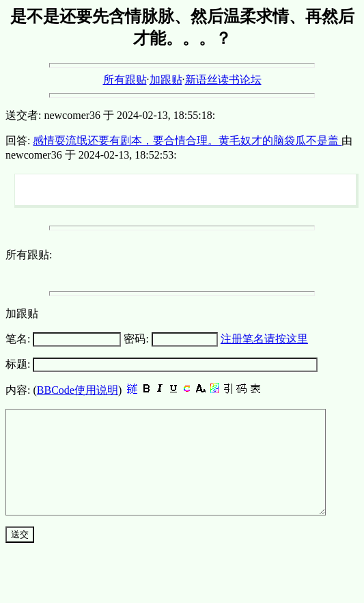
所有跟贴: (29, 255)
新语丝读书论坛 (223, 80)
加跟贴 (166, 80)
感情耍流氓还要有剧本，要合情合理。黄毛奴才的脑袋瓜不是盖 (187, 140)
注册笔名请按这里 (264, 339)
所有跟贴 (125, 80)
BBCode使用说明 (78, 390)
